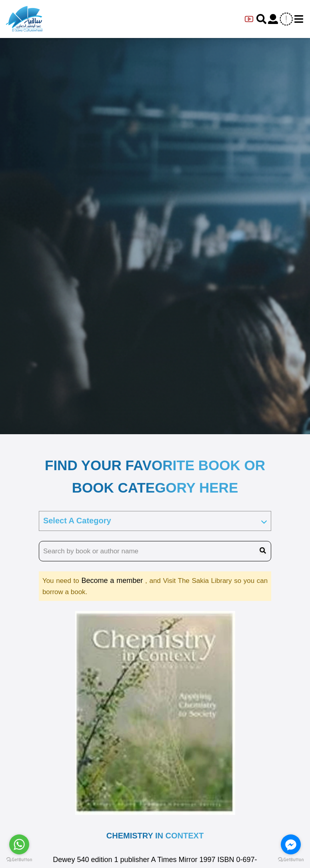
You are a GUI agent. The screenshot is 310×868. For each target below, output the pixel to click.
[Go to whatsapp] (19, 844)
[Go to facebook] (291, 844)
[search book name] (155, 551)
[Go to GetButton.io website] (291, 860)
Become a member (113, 581)
